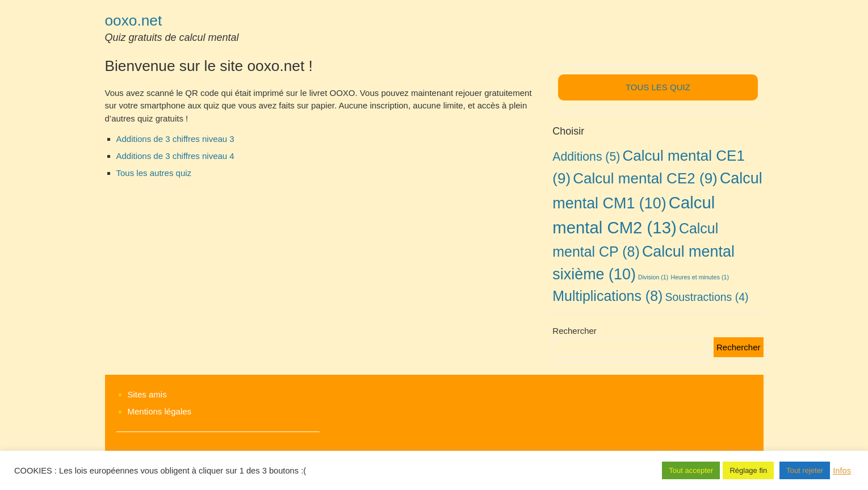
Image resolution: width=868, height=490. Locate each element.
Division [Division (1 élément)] (653, 277)
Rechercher (575, 331)
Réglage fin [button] (748, 470)
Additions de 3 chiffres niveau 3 (175, 139)
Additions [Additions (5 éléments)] (586, 156)
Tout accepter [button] (691, 470)
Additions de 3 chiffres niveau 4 (175, 156)
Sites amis (147, 394)
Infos (842, 471)
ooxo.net (134, 20)
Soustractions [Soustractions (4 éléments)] (707, 297)
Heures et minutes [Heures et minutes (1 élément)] (699, 277)
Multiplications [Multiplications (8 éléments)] (607, 296)
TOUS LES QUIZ (658, 87)
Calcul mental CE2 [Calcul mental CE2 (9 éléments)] (645, 178)
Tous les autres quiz (154, 173)
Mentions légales (160, 411)
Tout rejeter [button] (805, 470)
